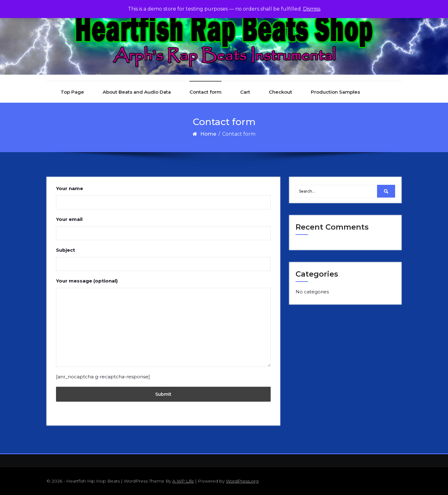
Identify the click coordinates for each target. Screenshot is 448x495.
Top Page (72, 92)
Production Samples (335, 92)
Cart (245, 92)
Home (208, 134)
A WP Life (183, 481)
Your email (163, 228)
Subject (163, 259)
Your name (163, 197)
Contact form (205, 92)
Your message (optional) (163, 322)
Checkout (280, 92)
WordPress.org (242, 481)
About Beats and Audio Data (137, 92)
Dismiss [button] (312, 9)
